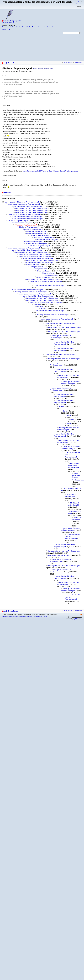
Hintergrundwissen (33, 265)
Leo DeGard (11, 27)
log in (79, 1)
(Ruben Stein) (51, 27)
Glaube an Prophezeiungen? (18, 221)
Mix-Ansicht (77, 63)
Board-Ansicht (67, 63)
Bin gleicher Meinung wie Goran (60, 555)
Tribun (5, 27)
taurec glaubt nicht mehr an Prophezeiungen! (22, 202)
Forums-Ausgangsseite (12, 21)
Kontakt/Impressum (8, 22)
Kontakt (45, 617)
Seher (61, 407)
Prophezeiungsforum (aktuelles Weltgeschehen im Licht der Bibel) (22, 617)
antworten (7, 193)
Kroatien (37, 304)
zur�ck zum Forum (11, 63)
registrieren (78, 3)
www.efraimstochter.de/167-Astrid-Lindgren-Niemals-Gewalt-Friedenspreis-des (50, 171)
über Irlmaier (42, 27)
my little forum (77, 619)
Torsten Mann (21, 27)
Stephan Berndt (31, 27)
